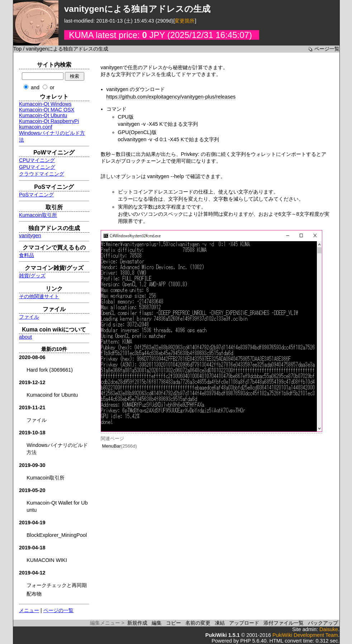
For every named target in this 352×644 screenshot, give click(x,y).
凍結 (220, 623)
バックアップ (323, 623)
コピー (173, 623)
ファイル (29, 317)
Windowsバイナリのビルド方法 (57, 449)
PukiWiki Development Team (305, 635)
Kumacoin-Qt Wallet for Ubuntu (57, 506)
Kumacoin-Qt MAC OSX (47, 110)
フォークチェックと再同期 (57, 585)
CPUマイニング (37, 160)
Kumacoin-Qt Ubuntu (43, 115)
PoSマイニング (36, 195)
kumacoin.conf (36, 127)
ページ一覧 (327, 49)
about (25, 337)
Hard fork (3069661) (50, 370)
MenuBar (112, 446)
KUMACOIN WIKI (47, 560)
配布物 (34, 594)
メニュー (29, 610)
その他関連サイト (39, 296)
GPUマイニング (37, 167)
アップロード (244, 623)
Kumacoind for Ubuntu (52, 395)
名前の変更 (198, 623)
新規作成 (137, 623)
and (35, 87)
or (52, 87)
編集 (157, 623)
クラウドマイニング (42, 174)
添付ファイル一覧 (284, 623)
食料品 (27, 255)
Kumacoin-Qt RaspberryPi (49, 121)
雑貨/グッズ (32, 276)
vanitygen (30, 235)
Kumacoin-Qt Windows (45, 104)
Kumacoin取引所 (38, 215)
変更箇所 (185, 21)
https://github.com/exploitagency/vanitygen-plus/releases (171, 97)
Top (17, 49)
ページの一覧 (58, 610)
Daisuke (329, 629)
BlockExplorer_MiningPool (57, 535)
